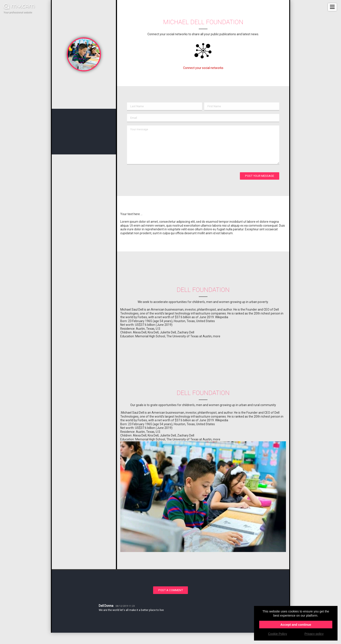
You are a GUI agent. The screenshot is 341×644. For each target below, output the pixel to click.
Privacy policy (314, 634)
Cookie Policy (277, 634)
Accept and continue (296, 625)
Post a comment (171, 590)
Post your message (260, 176)
